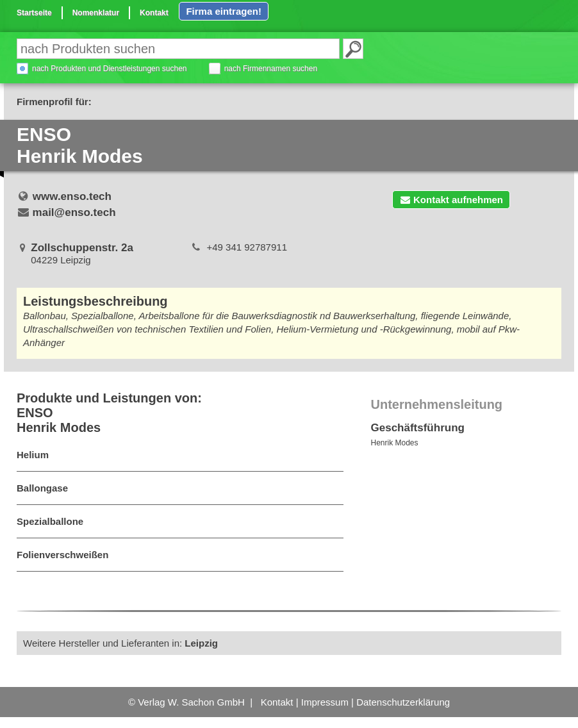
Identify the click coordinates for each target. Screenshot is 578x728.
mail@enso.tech (74, 212)
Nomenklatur (96, 13)
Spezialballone (50, 521)
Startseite (34, 13)
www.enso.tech (72, 196)
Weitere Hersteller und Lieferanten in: (120, 643)
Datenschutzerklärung (403, 702)
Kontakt (154, 13)
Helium (33, 455)
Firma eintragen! (224, 11)
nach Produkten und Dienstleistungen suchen (110, 69)
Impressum (325, 702)
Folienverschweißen (62, 555)
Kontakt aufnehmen (451, 200)
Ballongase (42, 488)
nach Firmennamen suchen (271, 69)
